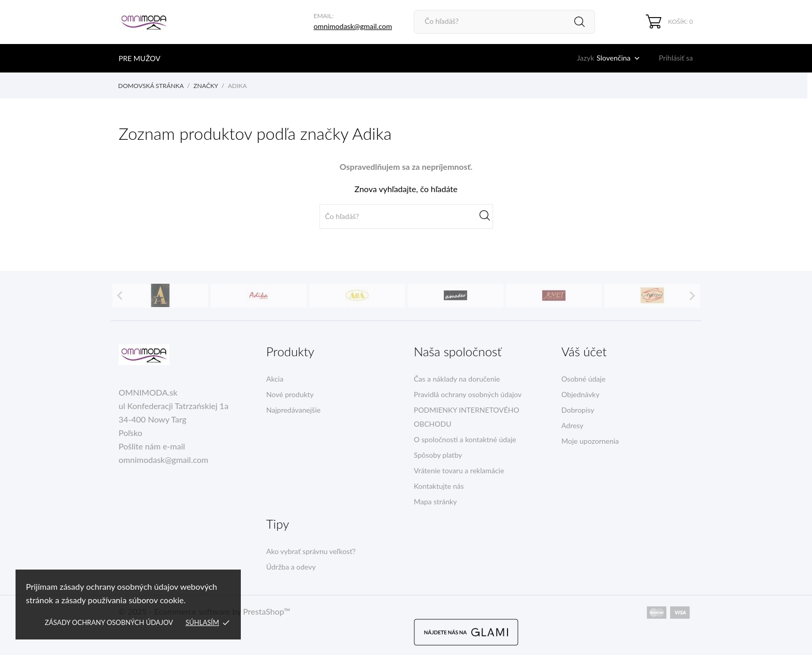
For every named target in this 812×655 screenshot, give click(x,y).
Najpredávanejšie (293, 410)
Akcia (275, 379)
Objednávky (581, 394)
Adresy (572, 425)
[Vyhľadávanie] (504, 22)
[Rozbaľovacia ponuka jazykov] (619, 58)
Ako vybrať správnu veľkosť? (311, 551)
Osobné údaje (583, 379)
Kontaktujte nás (439, 486)
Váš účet (584, 351)
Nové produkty (290, 394)
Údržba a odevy (291, 567)
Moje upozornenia (590, 441)
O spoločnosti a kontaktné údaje (465, 439)
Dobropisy (578, 410)
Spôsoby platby (438, 455)
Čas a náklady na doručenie (457, 379)
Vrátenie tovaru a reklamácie (459, 470)
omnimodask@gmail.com (353, 26)
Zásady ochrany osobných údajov (109, 622)
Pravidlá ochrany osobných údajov (468, 394)
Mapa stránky (435, 501)
